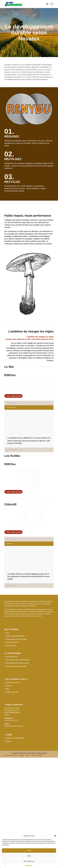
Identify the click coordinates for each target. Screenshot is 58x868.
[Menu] (51, 4)
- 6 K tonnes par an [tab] (11, 420)
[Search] (46, 4)
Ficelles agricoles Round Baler (16, 749)
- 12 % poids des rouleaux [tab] (12, 484)
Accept (29, 850)
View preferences (29, 861)
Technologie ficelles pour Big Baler (18, 770)
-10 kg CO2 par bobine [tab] (11, 628)
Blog (7, 799)
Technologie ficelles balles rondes (17, 773)
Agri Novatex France (13, 793)
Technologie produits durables (16, 777)
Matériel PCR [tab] (9, 632)
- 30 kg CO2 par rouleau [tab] (11, 415)
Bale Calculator (11, 756)
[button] (55, 836)
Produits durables (12, 753)
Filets (8, 743)
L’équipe (9, 796)
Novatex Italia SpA (12, 802)
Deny (29, 856)
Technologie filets (12, 767)
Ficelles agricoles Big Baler (15, 746)
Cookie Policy (29, 865)
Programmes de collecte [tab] (12, 696)
